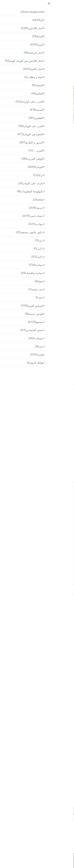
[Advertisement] (37, 165)
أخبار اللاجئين (61, 43)
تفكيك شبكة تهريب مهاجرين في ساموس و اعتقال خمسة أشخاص (53, 829)
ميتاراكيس (24, 207)
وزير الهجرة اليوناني (41, 702)
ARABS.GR (48, 7)
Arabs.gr (5, 593)
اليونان (53, 33)
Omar (35, 769)
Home (63, 33)
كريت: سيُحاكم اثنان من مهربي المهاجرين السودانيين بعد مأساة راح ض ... (16, 829)
